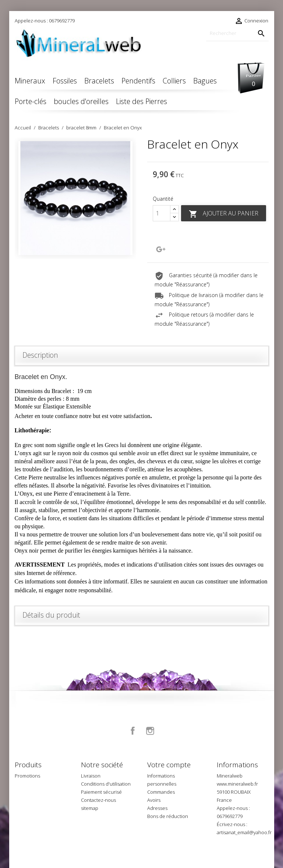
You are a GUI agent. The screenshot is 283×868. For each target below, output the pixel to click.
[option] (75, 198)
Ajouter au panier (224, 214)
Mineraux (30, 81)
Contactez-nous (98, 800)
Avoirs (154, 800)
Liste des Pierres (141, 101)
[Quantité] (162, 213)
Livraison (91, 776)
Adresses (157, 808)
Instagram (150, 731)
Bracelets (99, 81)
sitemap (90, 808)
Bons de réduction (168, 816)
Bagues (205, 81)
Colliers (174, 81)
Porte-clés (31, 101)
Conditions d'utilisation (106, 784)
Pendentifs (138, 81)
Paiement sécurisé (101, 792)
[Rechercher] (237, 33)
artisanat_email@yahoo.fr (244, 832)
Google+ (161, 249)
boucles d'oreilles (81, 101)
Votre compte (169, 765)
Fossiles (65, 81)
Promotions (27, 776)
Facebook (133, 731)
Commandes (161, 792)
